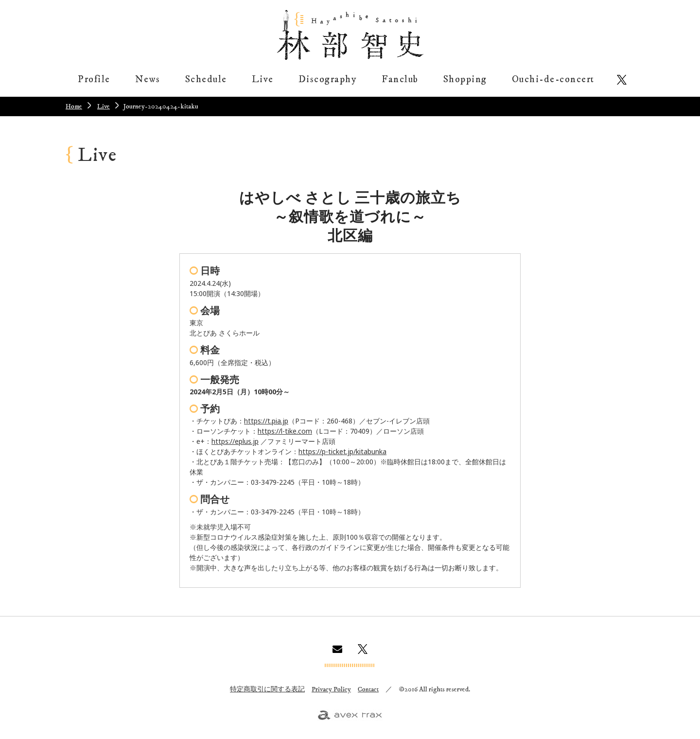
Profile (94, 79)
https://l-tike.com (285, 431)
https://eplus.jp (235, 441)
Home (74, 106)
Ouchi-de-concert (553, 79)
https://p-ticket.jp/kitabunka (342, 451)
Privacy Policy (331, 689)
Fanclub (400, 79)
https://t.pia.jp (266, 421)
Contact (368, 689)
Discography (328, 79)
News (148, 79)
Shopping (465, 79)
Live (263, 79)
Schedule (206, 79)
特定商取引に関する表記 (267, 689)
